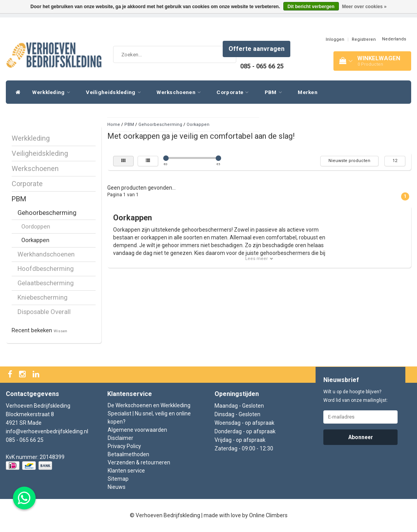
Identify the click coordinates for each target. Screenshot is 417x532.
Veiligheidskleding (115, 92)
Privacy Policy (124, 446)
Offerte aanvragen (256, 49)
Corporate (235, 92)
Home (114, 125)
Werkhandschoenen (46, 254)
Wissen (60, 331)
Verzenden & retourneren (139, 462)
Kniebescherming (43, 297)
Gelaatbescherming (46, 283)
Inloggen (335, 39)
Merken (308, 92)
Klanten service (126, 471)
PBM (276, 92)
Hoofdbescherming (46, 269)
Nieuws (117, 487)
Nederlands (394, 39)
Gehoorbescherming (47, 213)
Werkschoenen (181, 92)
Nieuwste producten (349, 161)
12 (395, 161)
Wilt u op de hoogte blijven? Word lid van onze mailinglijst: (356, 396)
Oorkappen (35, 240)
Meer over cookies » (364, 7)
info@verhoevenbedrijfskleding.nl (47, 431)
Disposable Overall (44, 312)
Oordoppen (36, 227)
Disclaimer (120, 438)
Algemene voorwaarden (137, 430)
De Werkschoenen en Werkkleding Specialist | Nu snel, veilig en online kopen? (149, 413)
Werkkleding (53, 92)
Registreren (364, 39)
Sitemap (118, 479)
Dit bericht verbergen (311, 7)
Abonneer (361, 437)
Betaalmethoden (128, 454)
